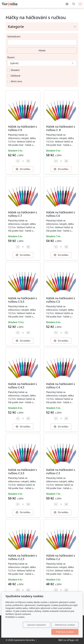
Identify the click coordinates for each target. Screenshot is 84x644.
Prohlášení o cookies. (15, 617)
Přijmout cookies (65, 632)
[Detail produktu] (23, 108)
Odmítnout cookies (65, 625)
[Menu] (80, 4)
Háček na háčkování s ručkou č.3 (61, 471)
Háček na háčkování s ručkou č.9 (22, 128)
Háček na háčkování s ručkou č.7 (22, 214)
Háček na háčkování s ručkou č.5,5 (22, 300)
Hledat (42, 50)
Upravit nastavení (37, 625)
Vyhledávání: (14, 37)
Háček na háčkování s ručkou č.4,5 (22, 386)
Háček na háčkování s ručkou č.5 (61, 300)
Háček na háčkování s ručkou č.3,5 (22, 471)
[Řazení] (42, 63)
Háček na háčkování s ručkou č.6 (61, 214)
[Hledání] (74, 4)
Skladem (15, 70)
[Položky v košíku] (67, 4)
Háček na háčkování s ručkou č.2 (61, 557)
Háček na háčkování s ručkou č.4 (61, 386)
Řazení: (11, 57)
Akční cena (16, 81)
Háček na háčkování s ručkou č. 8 (61, 128)
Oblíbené (16, 76)
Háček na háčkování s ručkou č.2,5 (22, 557)
